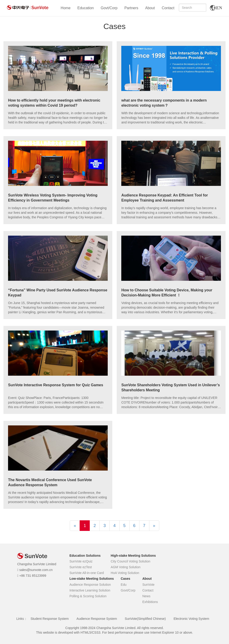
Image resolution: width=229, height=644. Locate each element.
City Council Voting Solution (130, 561)
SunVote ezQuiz (81, 561)
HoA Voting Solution (125, 573)
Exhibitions (150, 602)
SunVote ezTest (81, 567)
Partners (131, 8)
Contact (168, 8)
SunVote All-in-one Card (87, 573)
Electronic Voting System (191, 619)
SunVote (148, 585)
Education (86, 8)
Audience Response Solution (90, 585)
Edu (124, 585)
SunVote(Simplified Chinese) (145, 619)
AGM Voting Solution (126, 567)
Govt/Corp (109, 8)
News (146, 596)
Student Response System (50, 619)
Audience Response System (97, 619)
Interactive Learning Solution (90, 590)
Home (66, 8)
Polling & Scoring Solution (88, 596)
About (150, 8)
